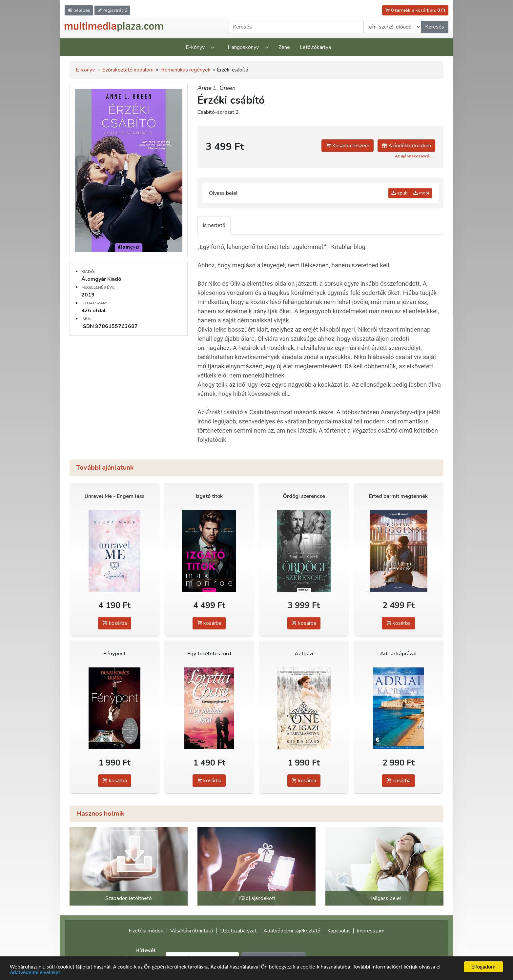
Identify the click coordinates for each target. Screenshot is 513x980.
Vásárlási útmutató (192, 931)
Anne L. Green (216, 88)
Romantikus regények (186, 70)
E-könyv (195, 47)
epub (400, 193)
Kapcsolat (339, 931)
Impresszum (371, 931)
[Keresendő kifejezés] (296, 27)
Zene (284, 47)
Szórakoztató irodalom (128, 70)
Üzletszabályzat (238, 931)
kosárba (115, 623)
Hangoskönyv (243, 47)
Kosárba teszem (348, 146)
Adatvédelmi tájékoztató (292, 931)
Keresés (435, 27)
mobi (421, 193)
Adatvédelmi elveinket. (36, 973)
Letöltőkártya (315, 47)
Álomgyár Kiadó (101, 279)
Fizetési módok (146, 931)
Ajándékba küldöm (406, 146)
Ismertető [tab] (214, 225)
